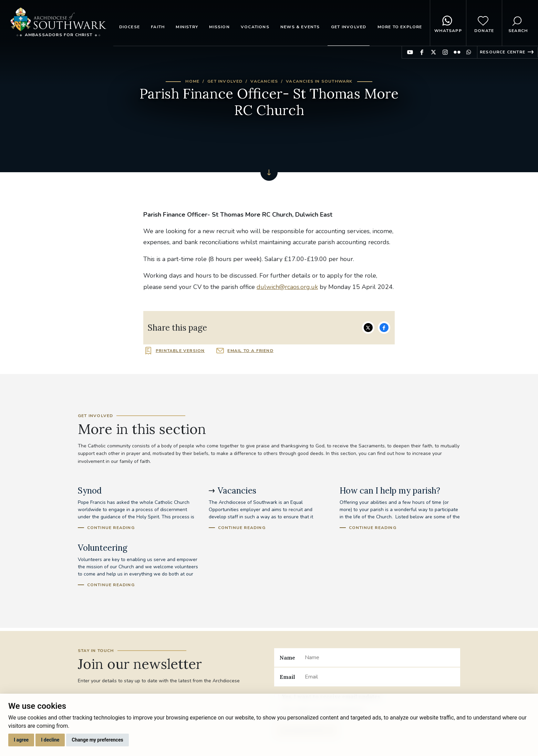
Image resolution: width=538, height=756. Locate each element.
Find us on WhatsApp (469, 52)
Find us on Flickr (457, 52)
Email (287, 677)
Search (518, 23)
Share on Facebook (384, 328)
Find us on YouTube (410, 52)
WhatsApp (448, 23)
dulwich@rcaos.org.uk (287, 287)
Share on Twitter (368, 328)
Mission (219, 27)
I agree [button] (21, 740)
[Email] (380, 677)
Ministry (187, 27)
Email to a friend (250, 351)
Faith (158, 27)
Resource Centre (503, 52)
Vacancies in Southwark (319, 81)
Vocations (255, 27)
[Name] (380, 657)
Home (192, 81)
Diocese (130, 27)
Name (287, 657)
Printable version (180, 351)
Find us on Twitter (433, 52)
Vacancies (264, 81)
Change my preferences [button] (97, 740)
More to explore (400, 27)
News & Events (300, 27)
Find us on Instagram (445, 52)
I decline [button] (50, 740)
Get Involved (349, 27)
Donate (484, 23)
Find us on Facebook (422, 52)
